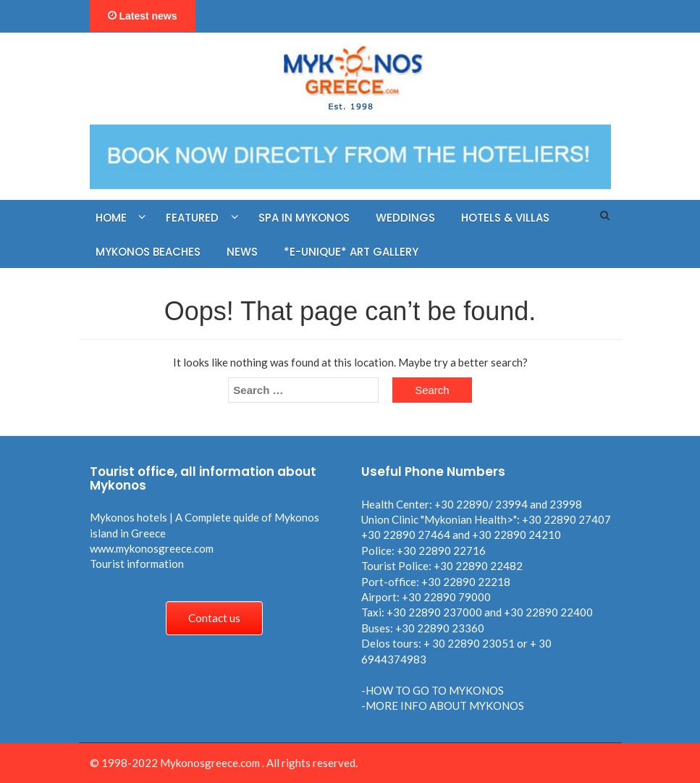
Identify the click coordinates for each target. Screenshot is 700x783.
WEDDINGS (405, 218)
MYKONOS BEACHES (148, 252)
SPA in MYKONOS (304, 218)
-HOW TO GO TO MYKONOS (433, 690)
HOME (111, 218)
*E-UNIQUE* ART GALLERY (351, 252)
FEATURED (192, 218)
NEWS (242, 252)
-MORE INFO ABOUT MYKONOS (443, 705)
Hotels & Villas (505, 218)
